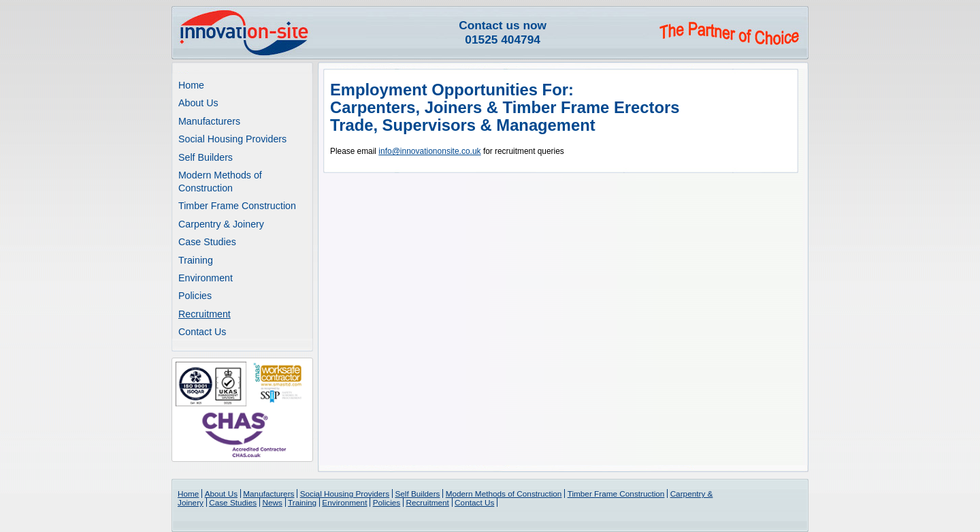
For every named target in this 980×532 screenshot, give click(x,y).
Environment (206, 278)
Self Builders (206, 157)
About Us (198, 103)
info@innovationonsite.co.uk (429, 151)
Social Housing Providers (232, 139)
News (272, 502)
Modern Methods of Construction (504, 494)
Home (191, 85)
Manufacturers (209, 121)
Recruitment (205, 314)
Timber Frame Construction (237, 206)
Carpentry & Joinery (221, 224)
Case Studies (207, 242)
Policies (195, 296)
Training (196, 260)
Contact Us (202, 332)
